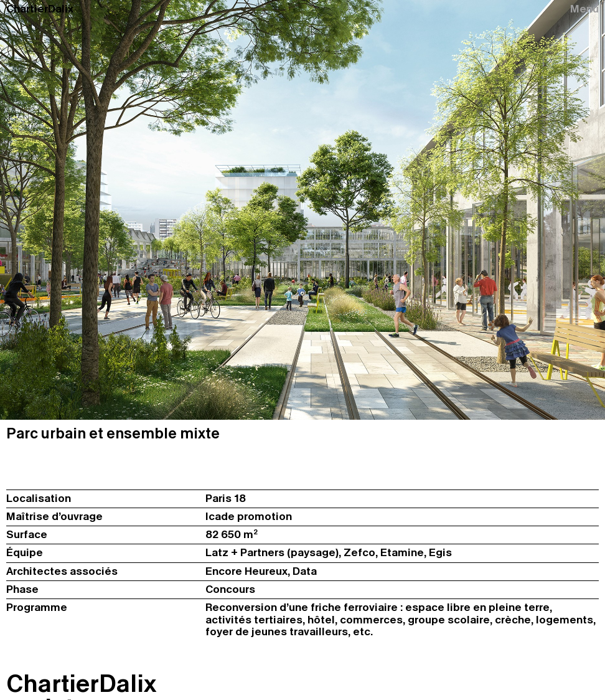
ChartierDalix (40, 9)
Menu (584, 9)
